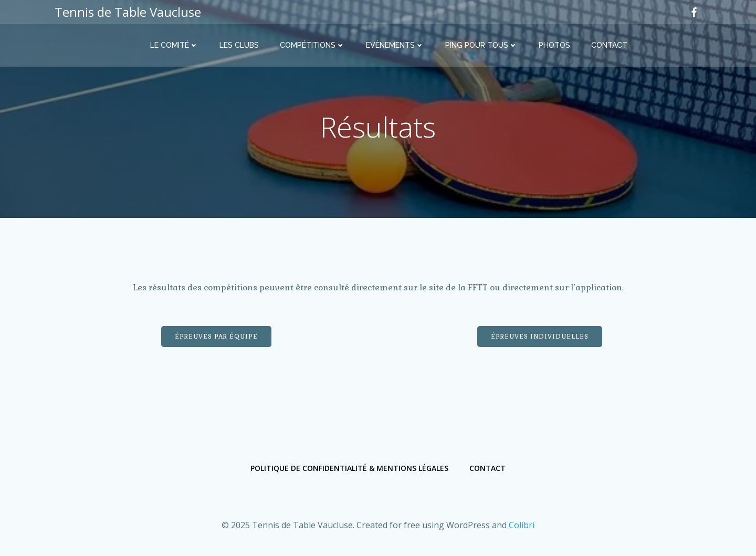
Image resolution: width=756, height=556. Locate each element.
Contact (609, 45)
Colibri (522, 525)
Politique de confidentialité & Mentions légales (349, 468)
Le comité (174, 45)
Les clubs (239, 45)
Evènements (395, 45)
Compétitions (312, 45)
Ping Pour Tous (481, 45)
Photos (554, 45)
